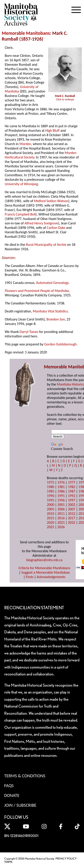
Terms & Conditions (25, 776)
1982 (71, 487)
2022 (71, 522)
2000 (50, 505)
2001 (61, 505)
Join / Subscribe (20, 805)
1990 (50, 496)
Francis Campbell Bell (20, 214)
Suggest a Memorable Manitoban (45, 572)
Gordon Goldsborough (60, 344)
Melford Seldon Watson (51, 201)
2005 (50, 509)
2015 (50, 518)
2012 (71, 514)
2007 (71, 509)
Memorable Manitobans (26, 33)
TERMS (8, 862)
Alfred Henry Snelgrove (41, 223)
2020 (50, 522)
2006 (61, 509)
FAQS (9, 786)
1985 (50, 491)
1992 (71, 496)
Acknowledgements (51, 577)
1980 (50, 487)
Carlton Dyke (56, 228)
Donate (12, 795)
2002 (71, 505)
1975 (50, 482)
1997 (71, 500)
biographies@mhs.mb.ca (44, 560)
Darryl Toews (29, 332)
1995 (50, 500)
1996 (61, 500)
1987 (71, 491)
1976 (61, 482)
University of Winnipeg (21, 184)
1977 (71, 482)
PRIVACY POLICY (66, 859)
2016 (61, 518)
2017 (71, 518)
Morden (25, 144)
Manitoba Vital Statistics (50, 311)
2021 (61, 522)
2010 (50, 514)
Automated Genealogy (52, 283)
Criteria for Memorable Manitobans (44, 568)
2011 (61, 514)
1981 (61, 487)
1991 (61, 496)
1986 (61, 491)
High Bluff (52, 130)
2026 (61, 527)
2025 (50, 527)
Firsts (30, 577)
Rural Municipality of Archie (46, 245)
